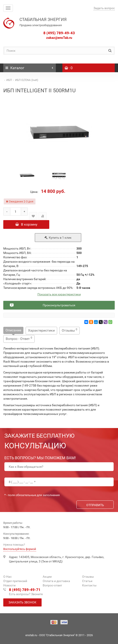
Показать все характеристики (59, 294)
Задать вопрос (104, 8)
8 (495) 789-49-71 (25, 590)
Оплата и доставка (56, 581)
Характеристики (41, 330)
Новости (9, 585)
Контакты (89, 585)
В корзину (26, 224)
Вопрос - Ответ (19, 338)
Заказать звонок (22, 602)
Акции (47, 577)
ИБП (9, 80)
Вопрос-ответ (52, 585)
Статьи (87, 581)
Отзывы (70, 330)
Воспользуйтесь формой (20, 549)
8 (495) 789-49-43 (59, 33)
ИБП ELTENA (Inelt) (27, 80)
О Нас (7, 577)
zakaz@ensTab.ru (59, 38)
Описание (13, 330)
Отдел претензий (15, 581)
